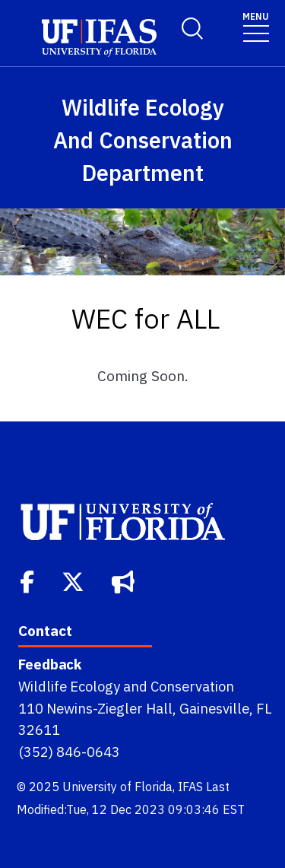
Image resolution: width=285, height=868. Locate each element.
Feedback (50, 664)
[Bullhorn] (125, 580)
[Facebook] (28, 580)
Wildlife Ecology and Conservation (126, 686)
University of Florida (117, 787)
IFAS (190, 787)
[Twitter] (74, 580)
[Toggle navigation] (256, 26)
